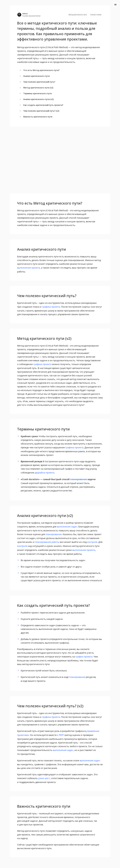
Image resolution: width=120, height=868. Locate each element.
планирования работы (47, 542)
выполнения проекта (29, 268)
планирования (78, 479)
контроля (92, 542)
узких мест (44, 778)
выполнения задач (67, 527)
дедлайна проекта (45, 473)
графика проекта (51, 307)
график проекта (84, 657)
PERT (61, 735)
